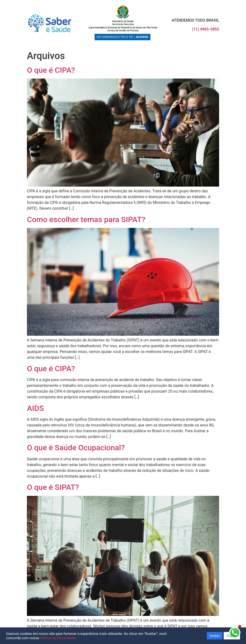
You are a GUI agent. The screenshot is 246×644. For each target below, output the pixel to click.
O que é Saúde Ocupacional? (76, 448)
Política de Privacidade (58, 638)
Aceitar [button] (215, 636)
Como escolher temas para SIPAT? (86, 219)
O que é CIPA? (51, 70)
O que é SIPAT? (53, 487)
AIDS (35, 408)
